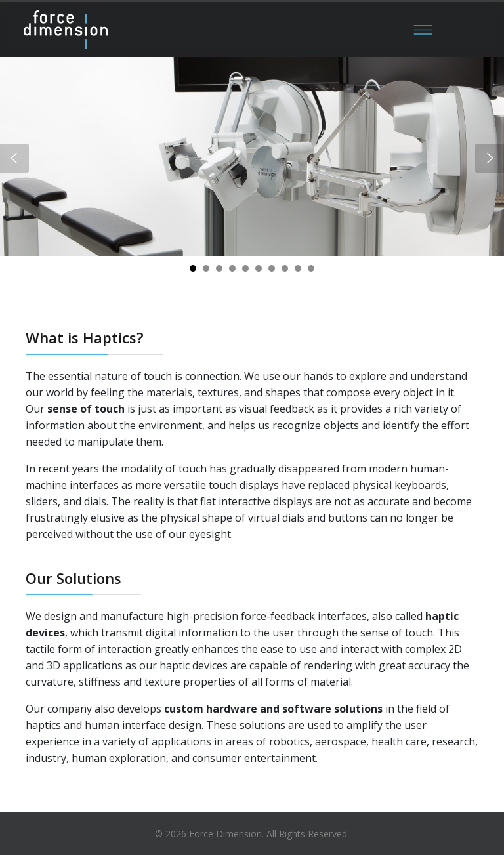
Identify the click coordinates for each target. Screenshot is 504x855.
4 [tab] (232, 273)
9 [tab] (298, 273)
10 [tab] (311, 273)
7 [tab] (272, 273)
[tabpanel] (252, 156)
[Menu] (423, 30)
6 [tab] (259, 273)
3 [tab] (219, 273)
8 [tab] (285, 273)
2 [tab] (206, 273)
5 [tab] (245, 273)
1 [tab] (193, 273)
